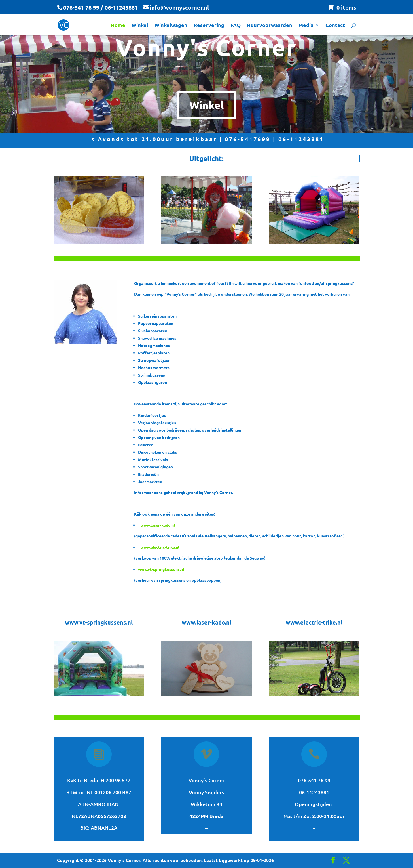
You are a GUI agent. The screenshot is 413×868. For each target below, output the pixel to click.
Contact (335, 26)
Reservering (209, 26)
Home (118, 26)
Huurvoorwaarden (270, 26)
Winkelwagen (171, 26)
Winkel (140, 26)
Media (306, 26)
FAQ (236, 26)
